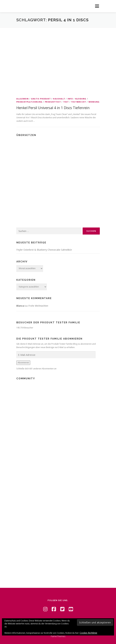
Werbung (94, 102)
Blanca (20, 306)
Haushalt (59, 99)
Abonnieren (23, 363)
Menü (97, 6)
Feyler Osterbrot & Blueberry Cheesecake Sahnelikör (44, 250)
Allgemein (23, 99)
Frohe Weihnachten (38, 306)
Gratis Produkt (41, 99)
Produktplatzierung (29, 102)
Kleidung (81, 99)
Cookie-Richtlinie (88, 633)
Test (66, 102)
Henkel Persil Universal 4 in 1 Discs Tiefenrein (53, 108)
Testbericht (79, 102)
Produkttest (53, 102)
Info (70, 99)
